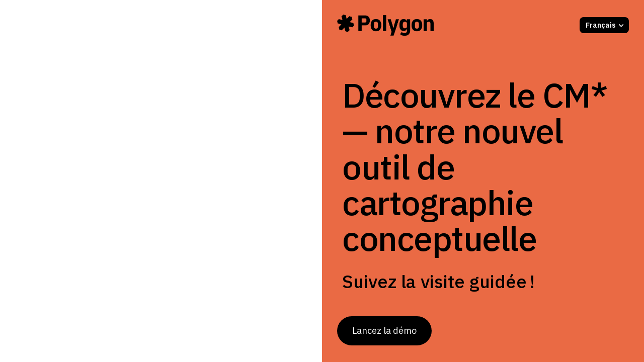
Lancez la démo (384, 331)
